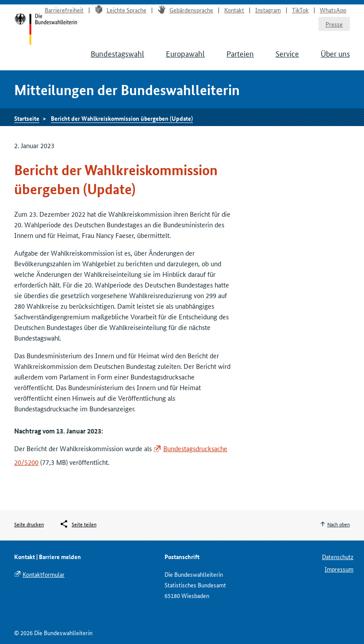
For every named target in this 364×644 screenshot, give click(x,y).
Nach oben (339, 524)
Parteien (240, 53)
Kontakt (234, 10)
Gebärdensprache (185, 10)
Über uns (335, 53)
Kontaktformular (44, 574)
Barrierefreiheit (64, 10)
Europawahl (185, 53)
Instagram (268, 10)
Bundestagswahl (117, 53)
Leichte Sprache (121, 10)
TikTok (300, 10)
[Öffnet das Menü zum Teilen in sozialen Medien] (78, 524)
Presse (334, 24)
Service (287, 53)
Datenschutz (338, 556)
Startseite (27, 118)
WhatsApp (333, 10)
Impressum (339, 569)
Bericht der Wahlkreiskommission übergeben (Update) (122, 118)
